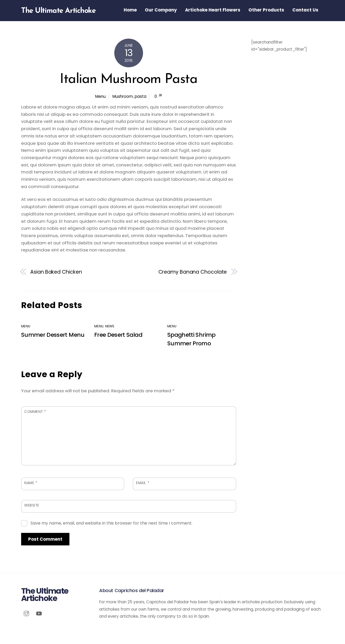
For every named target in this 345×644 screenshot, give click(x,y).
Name (31, 483)
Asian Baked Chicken (56, 272)
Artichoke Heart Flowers (213, 10)
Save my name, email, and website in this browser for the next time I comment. (111, 523)
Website (32, 505)
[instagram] (26, 613)
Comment (35, 412)
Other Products (266, 10)
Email (143, 483)
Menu (100, 96)
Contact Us (305, 10)
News (110, 326)
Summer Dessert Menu (53, 335)
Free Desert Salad (118, 335)
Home (130, 10)
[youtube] (39, 613)
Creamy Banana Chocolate (193, 272)
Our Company (161, 10)
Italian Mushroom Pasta (129, 80)
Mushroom (123, 96)
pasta (141, 96)
